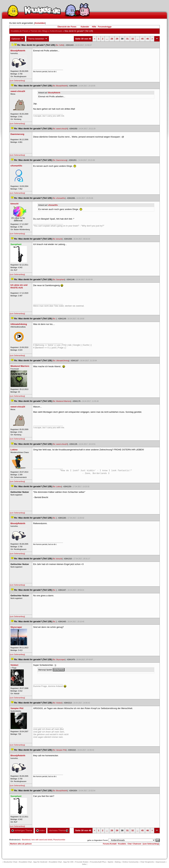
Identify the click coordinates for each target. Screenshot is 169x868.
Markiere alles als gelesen (21, 844)
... (107, 39)
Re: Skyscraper (59, 660)
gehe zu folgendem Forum (98, 840)
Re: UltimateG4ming (61, 361)
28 (112, 39)
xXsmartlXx (53, 205)
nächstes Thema (59, 830)
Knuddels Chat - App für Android (33, 862)
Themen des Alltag (39, 31)
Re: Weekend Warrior (62, 401)
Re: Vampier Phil (59, 750)
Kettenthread (56, 31)
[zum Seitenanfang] (17, 81)
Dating (118, 862)
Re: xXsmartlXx (59, 198)
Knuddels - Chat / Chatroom (130, 844)
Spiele (110, 862)
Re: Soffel (60, 45)
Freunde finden (82, 862)
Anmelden (40, 23)
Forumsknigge (105, 27)
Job (84, 864)
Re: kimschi (58, 239)
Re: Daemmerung (60, 160)
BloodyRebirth (54, 93)
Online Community (131, 862)
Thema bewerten (38, 39)
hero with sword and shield (42, 840)
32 (133, 39)
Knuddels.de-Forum (19, 31)
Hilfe (94, 27)
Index (41, 830)
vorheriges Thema (22, 830)
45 (142, 39)
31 (127, 39)
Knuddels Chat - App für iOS (61, 862)
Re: (55, 319)
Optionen (17, 39)
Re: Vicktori (57, 703)
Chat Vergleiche (147, 862)
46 (148, 39)
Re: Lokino (57, 486)
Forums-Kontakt (110, 844)
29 (117, 39)
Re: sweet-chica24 (60, 129)
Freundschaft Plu (98, 862)
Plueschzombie (59, 840)
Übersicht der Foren (67, 27)
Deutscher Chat (10, 862)
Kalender (85, 27)
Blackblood (26, 840)
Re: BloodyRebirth (60, 86)
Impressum (161, 862)
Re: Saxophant (59, 279)
